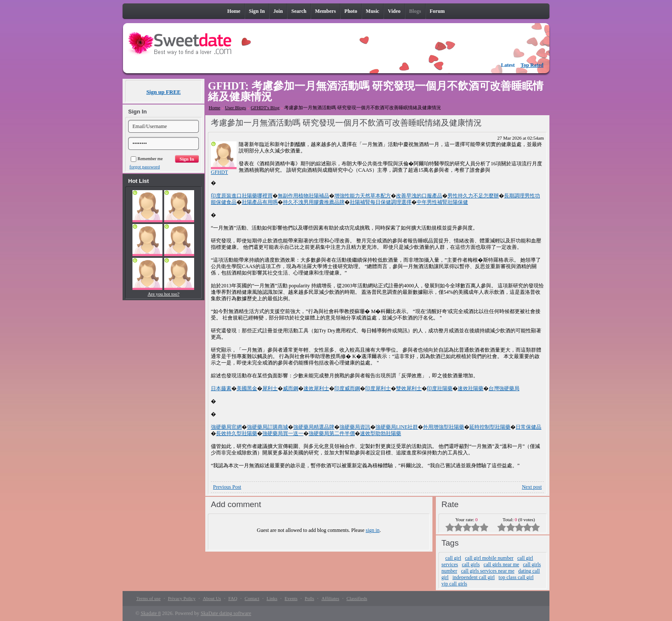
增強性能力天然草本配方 (363, 196)
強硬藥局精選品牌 (314, 427)
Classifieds (357, 598)
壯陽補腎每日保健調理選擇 (381, 202)
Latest (508, 65)
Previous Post (227, 487)
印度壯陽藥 (440, 388)
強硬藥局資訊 (355, 427)
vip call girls (454, 584)
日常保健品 (528, 427)
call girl (453, 558)
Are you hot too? (163, 294)
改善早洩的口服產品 (419, 196)
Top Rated (532, 65)
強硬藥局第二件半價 (332, 433)
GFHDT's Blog (265, 107)
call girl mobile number (489, 558)
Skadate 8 (151, 613)
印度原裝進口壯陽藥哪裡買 (242, 196)
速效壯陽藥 (471, 388)
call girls (471, 564)
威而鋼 (291, 388)
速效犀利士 (316, 388)
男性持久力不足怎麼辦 (473, 196)
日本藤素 (221, 388)
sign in (372, 530)
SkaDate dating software (226, 613)
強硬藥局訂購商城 (267, 427)
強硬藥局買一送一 (283, 433)
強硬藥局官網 (226, 427)
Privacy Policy (182, 598)
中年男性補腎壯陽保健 (442, 202)
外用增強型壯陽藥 (444, 427)
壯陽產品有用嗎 (260, 202)
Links (272, 598)
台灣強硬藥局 (504, 388)
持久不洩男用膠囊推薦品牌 (314, 202)
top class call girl (516, 577)
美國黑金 (247, 388)
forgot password (145, 167)
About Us (212, 598)
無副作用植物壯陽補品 (303, 196)
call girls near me (501, 564)
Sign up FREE (163, 92)
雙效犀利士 (409, 388)
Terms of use (148, 598)
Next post (532, 487)
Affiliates (330, 598)
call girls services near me (488, 571)
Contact (252, 598)
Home (214, 107)
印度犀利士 (378, 388)
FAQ (233, 598)
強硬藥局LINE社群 (397, 427)
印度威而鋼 (347, 388)
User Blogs (235, 107)
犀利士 (270, 388)
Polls (309, 598)
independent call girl (474, 577)
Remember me (147, 159)
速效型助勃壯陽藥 (381, 433)
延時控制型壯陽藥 (490, 427)
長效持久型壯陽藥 (237, 433)
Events (291, 598)
